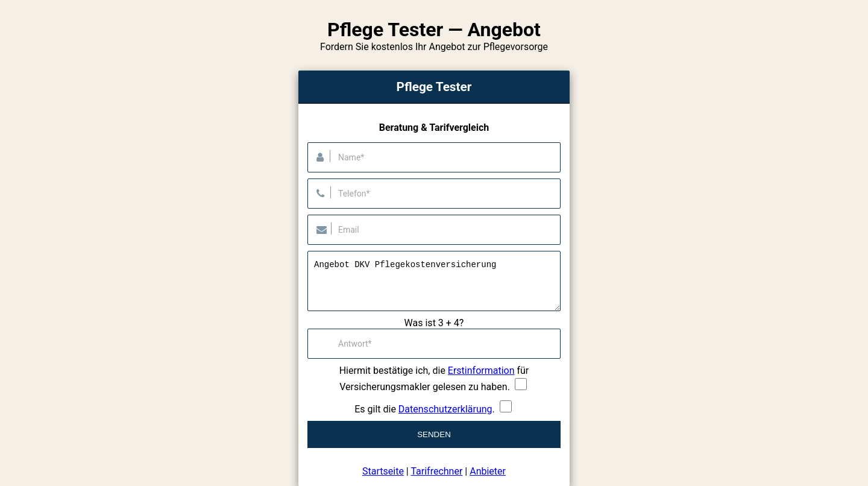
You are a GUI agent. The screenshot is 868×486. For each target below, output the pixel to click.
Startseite (383, 471)
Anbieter (488, 471)
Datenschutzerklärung (445, 409)
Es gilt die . (425, 409)
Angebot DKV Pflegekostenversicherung (434, 281)
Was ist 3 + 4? (434, 323)
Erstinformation (481, 371)
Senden (434, 434)
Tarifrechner (436, 471)
